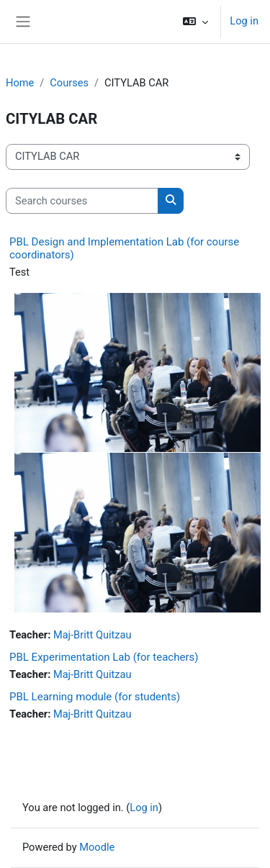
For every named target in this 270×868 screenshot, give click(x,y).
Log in (244, 21)
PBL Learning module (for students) (95, 697)
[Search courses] (82, 201)
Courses (69, 83)
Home (20, 83)
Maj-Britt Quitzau (93, 635)
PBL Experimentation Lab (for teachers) (104, 657)
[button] (195, 22)
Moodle (97, 847)
